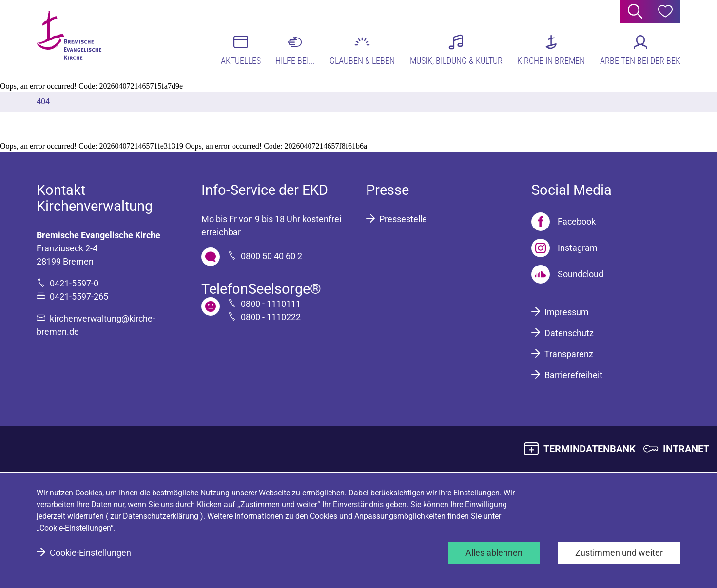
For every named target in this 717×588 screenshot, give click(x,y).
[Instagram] (564, 248)
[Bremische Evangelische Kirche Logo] (74, 39)
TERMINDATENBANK (590, 449)
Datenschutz (569, 333)
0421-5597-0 (74, 283)
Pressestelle (403, 219)
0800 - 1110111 (271, 304)
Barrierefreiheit (573, 375)
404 (43, 102)
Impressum (567, 312)
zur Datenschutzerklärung (155, 516)
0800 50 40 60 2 (271, 256)
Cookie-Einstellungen (90, 553)
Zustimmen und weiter (619, 553)
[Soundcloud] (567, 274)
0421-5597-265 (79, 296)
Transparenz (569, 354)
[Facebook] (563, 222)
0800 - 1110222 (271, 317)
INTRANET (686, 449)
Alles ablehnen (494, 553)
